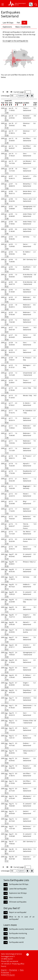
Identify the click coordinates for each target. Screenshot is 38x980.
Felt (18, 23)
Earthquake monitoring (18, 933)
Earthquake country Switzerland (21, 929)
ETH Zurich (11, 975)
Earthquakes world (16, 942)
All (24, 23)
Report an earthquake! (18, 912)
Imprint (4, 970)
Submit (21, 96)
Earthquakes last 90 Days (19, 884)
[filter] (3, 105)
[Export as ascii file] (32, 96)
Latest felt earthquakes (18, 889)
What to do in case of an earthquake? (22, 918)
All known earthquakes (18, 902)
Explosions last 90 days (18, 893)
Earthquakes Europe (17, 938)
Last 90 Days (8, 23)
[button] (3, 4)
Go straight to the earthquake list (15, 41)
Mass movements (23, 27)
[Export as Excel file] (27, 96)
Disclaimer (13, 970)
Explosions (7, 27)
